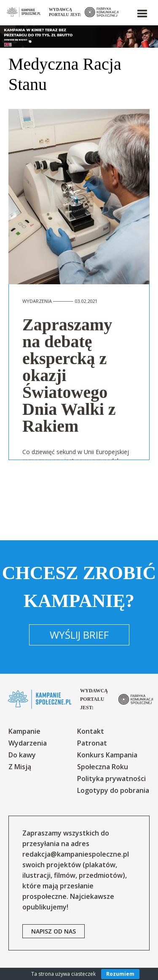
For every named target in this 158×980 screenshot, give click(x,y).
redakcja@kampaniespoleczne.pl (76, 854)
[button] (142, 12)
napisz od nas (54, 931)
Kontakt (91, 731)
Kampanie (24, 731)
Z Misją (20, 767)
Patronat (92, 743)
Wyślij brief (79, 635)
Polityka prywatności (111, 779)
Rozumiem (120, 974)
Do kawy (22, 755)
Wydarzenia (28, 743)
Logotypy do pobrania (113, 790)
